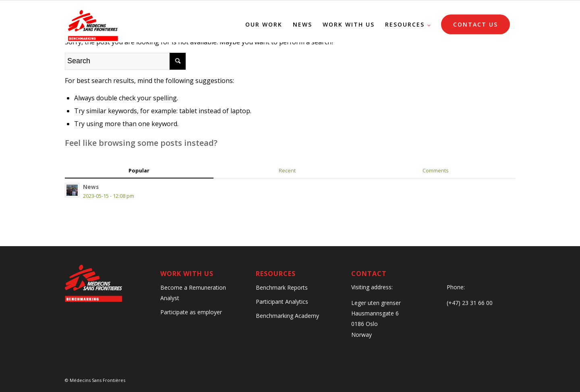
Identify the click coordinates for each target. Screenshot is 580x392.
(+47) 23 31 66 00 (470, 303)
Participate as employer (191, 312)
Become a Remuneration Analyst (193, 293)
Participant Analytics (282, 302)
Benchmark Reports (282, 287)
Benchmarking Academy (287, 316)
